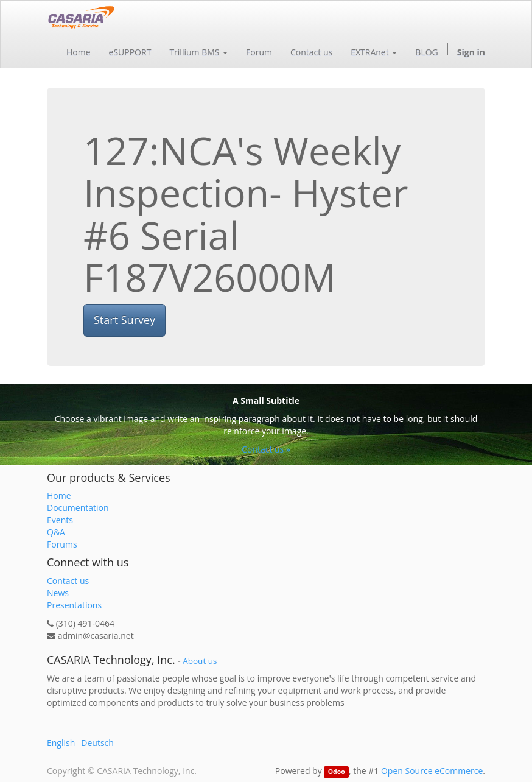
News (58, 593)
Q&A (56, 532)
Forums (62, 544)
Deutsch (97, 743)
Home (59, 495)
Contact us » (266, 449)
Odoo (337, 772)
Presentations (74, 605)
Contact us (68, 581)
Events (60, 520)
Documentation (78, 508)
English (61, 743)
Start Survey (124, 320)
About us (200, 661)
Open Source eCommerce (432, 771)
